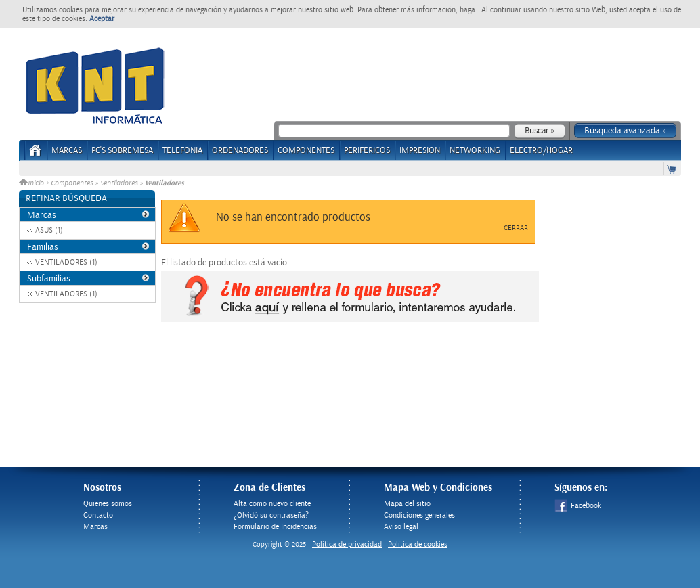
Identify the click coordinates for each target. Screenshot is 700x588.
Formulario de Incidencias (275, 527)
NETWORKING (475, 151)
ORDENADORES (240, 151)
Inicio (32, 183)
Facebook (578, 506)
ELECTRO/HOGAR (541, 151)
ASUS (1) (49, 230)
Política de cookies (418, 544)
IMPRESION (420, 151)
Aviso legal (401, 527)
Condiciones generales (419, 515)
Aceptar (102, 19)
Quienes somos (108, 504)
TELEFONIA (182, 151)
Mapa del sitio (407, 504)
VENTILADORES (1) (66, 262)
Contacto (98, 515)
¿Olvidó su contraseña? (271, 515)
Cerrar (516, 228)
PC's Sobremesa (122, 151)
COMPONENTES (306, 151)
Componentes (72, 183)
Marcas (67, 151)
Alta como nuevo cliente (272, 504)
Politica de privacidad (347, 544)
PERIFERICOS (367, 151)
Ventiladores (119, 183)
